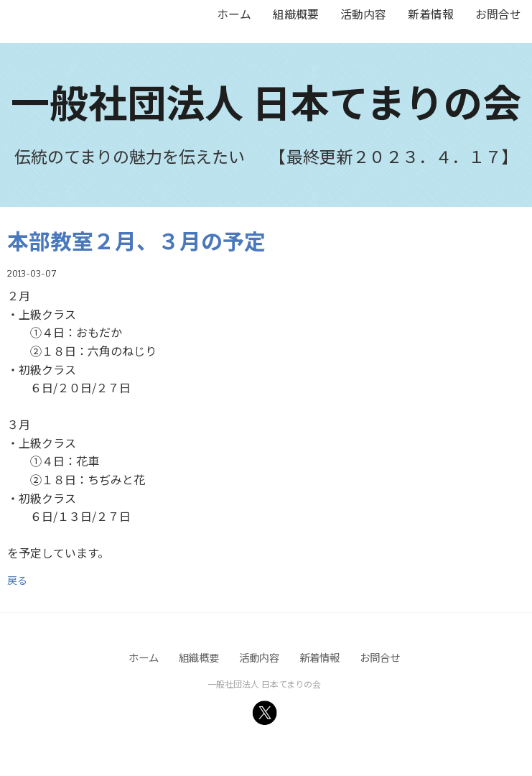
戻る (17, 580)
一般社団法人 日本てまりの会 (266, 101)
